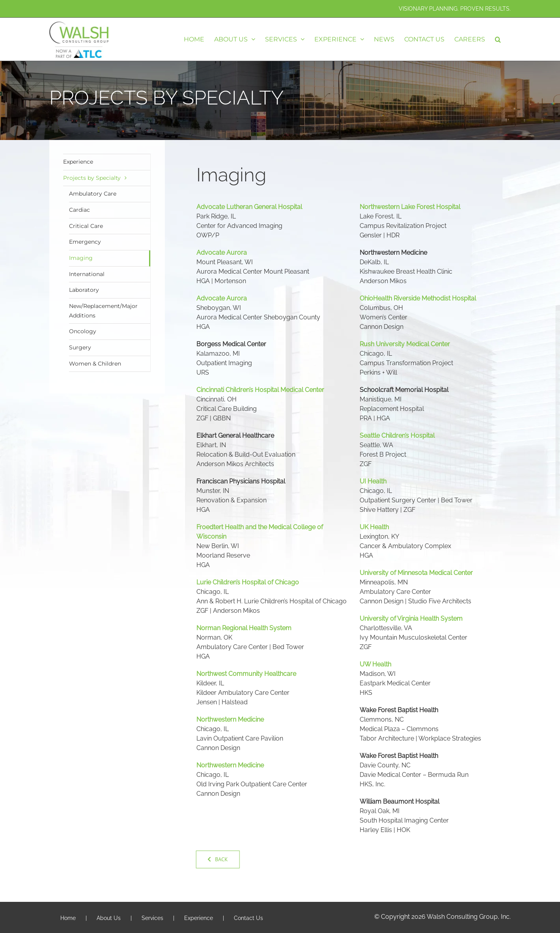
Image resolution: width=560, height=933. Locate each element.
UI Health (373, 481)
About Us (109, 918)
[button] (498, 39)
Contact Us (248, 918)
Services (152, 918)
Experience (78, 162)
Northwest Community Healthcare (246, 674)
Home (68, 918)
